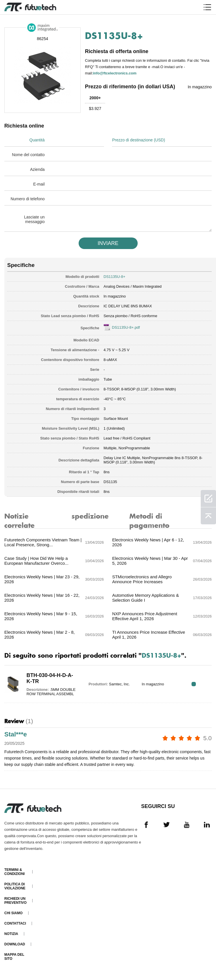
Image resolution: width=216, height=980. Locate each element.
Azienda (37, 169)
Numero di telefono (28, 199)
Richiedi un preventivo (15, 901)
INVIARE (108, 243)
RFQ (194, 684)
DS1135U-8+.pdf (126, 327)
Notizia (11, 934)
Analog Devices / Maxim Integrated (133, 286)
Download (15, 944)
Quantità (37, 140)
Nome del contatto (28, 155)
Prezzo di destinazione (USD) (139, 140)
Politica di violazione (15, 886)
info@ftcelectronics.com (114, 73)
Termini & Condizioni (15, 872)
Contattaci (15, 923)
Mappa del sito (14, 957)
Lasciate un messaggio (34, 219)
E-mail (39, 184)
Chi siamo (13, 913)
